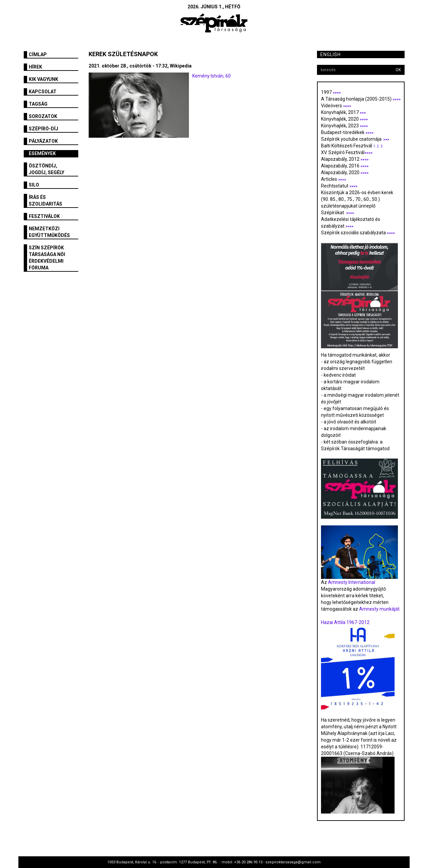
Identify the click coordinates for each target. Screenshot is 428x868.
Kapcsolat (43, 92)
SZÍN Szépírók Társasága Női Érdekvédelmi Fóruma (47, 258)
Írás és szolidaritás (45, 201)
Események (42, 153)
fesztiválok (44, 216)
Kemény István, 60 (211, 76)
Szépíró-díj (43, 129)
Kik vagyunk (43, 79)
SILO (34, 185)
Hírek (35, 67)
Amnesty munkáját (379, 609)
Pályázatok (43, 141)
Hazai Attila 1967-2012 (345, 622)
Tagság (38, 104)
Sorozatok (43, 116)
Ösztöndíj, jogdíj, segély (46, 169)
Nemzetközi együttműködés (49, 232)
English (331, 54)
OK (398, 70)
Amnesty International (352, 582)
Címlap (38, 54)
